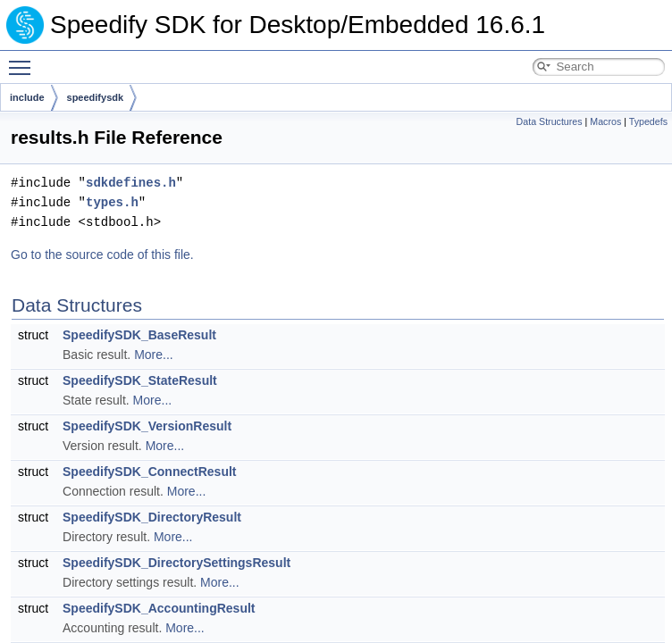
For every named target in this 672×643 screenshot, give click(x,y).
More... (154, 355)
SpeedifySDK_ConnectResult (149, 472)
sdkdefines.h (131, 183)
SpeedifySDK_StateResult (140, 380)
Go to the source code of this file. (102, 255)
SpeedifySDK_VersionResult (147, 426)
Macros (605, 121)
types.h (112, 202)
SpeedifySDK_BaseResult (139, 335)
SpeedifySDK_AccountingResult (159, 608)
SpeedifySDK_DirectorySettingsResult (176, 563)
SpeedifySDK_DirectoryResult (152, 517)
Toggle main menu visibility (24, 60)
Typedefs (648, 121)
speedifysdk (96, 97)
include (27, 97)
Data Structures (550, 121)
